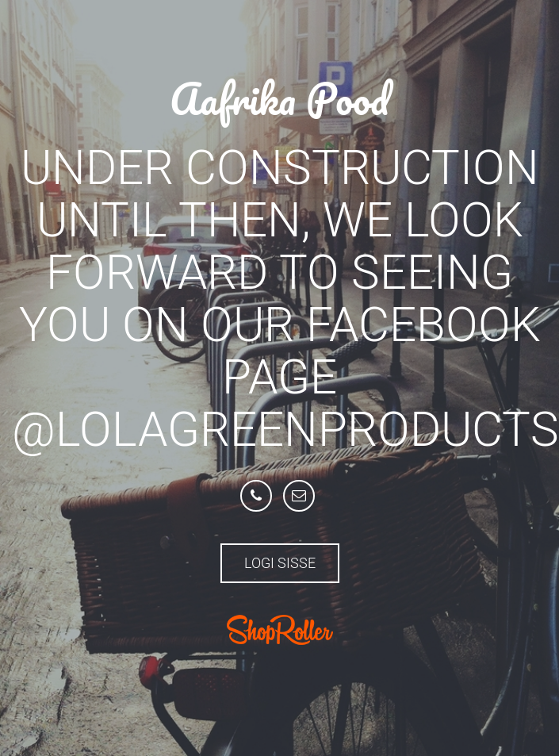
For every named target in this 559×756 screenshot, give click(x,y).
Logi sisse (280, 563)
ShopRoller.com (280, 630)
